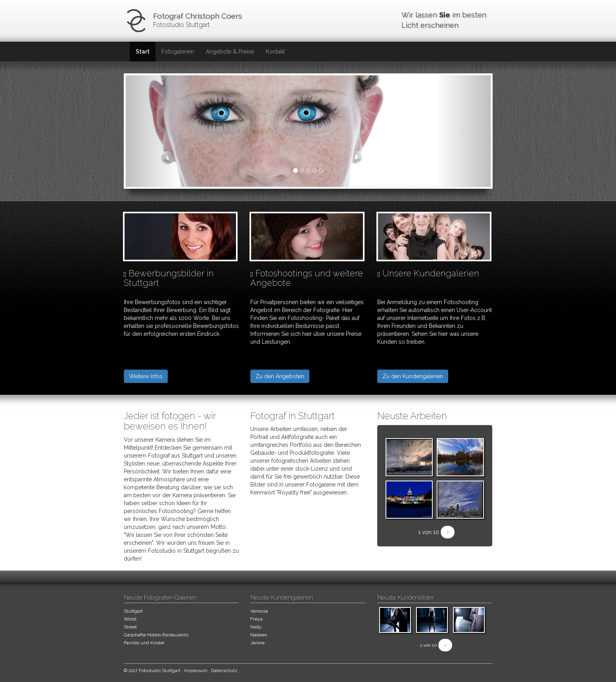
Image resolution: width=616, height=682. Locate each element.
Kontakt (275, 52)
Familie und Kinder (144, 643)
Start (143, 52)
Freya (256, 619)
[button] (153, 131)
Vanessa (259, 611)
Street (130, 627)
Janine (257, 643)
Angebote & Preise (230, 52)
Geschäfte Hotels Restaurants (156, 635)
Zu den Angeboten (280, 376)
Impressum (196, 671)
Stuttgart (133, 611)
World (130, 619)
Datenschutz (224, 671)
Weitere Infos (146, 376)
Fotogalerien (178, 52)
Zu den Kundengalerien (413, 376)
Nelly (256, 627)
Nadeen (259, 635)
